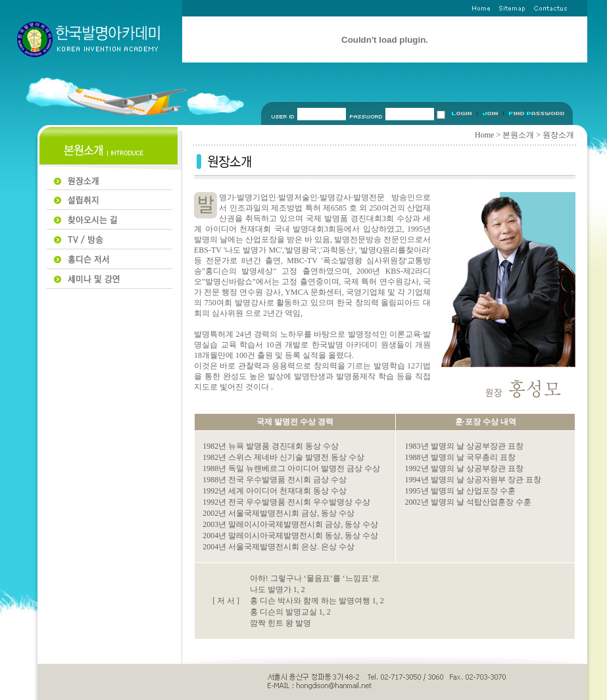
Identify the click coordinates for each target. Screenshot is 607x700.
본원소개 (518, 135)
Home (484, 135)
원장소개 (558, 135)
